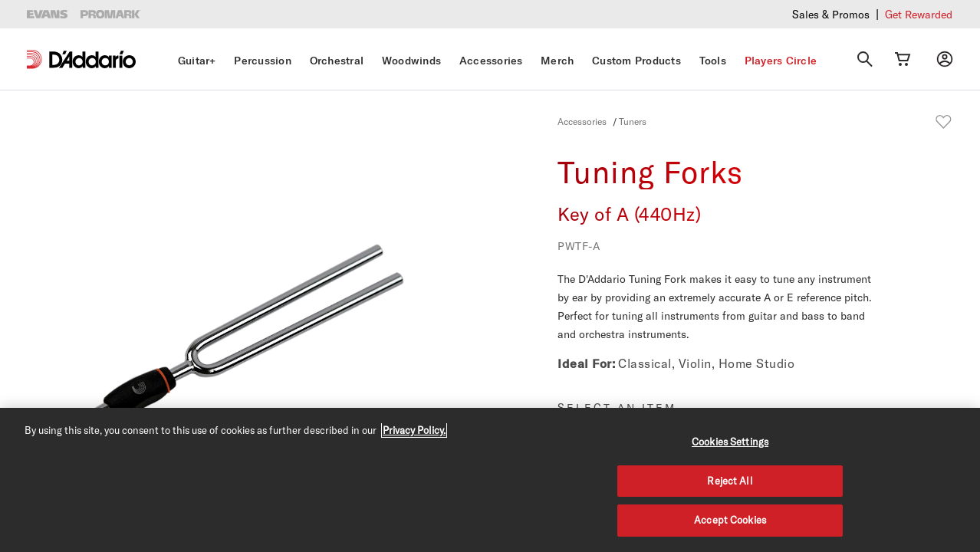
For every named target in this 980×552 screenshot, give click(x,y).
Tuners (633, 121)
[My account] (945, 59)
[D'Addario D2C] (92, 59)
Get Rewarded (919, 14)
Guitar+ (197, 61)
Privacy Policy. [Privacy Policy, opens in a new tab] (414, 430)
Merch (557, 61)
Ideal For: (586, 363)
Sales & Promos (831, 14)
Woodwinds (411, 61)
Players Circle (781, 61)
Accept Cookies (730, 520)
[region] (490, 480)
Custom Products (636, 61)
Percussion (263, 61)
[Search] (865, 59)
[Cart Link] (903, 59)
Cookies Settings (730, 442)
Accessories (491, 61)
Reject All (730, 481)
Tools (713, 61)
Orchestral (337, 61)
